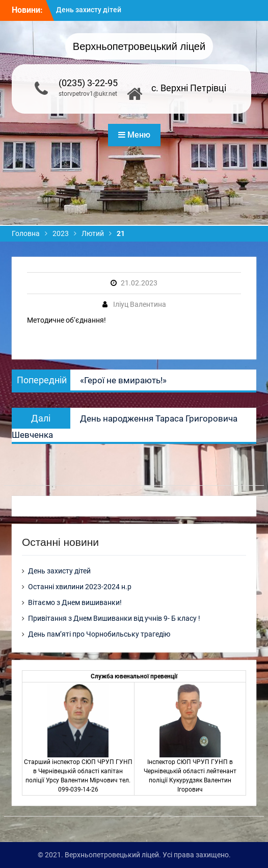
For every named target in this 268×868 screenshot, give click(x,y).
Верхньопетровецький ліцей (139, 46)
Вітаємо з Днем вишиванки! (75, 602)
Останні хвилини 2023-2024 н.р (80, 587)
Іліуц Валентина (140, 304)
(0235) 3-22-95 (88, 83)
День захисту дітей (89, 10)
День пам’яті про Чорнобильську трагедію (99, 634)
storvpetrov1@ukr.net (88, 94)
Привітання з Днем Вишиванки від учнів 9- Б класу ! (114, 618)
